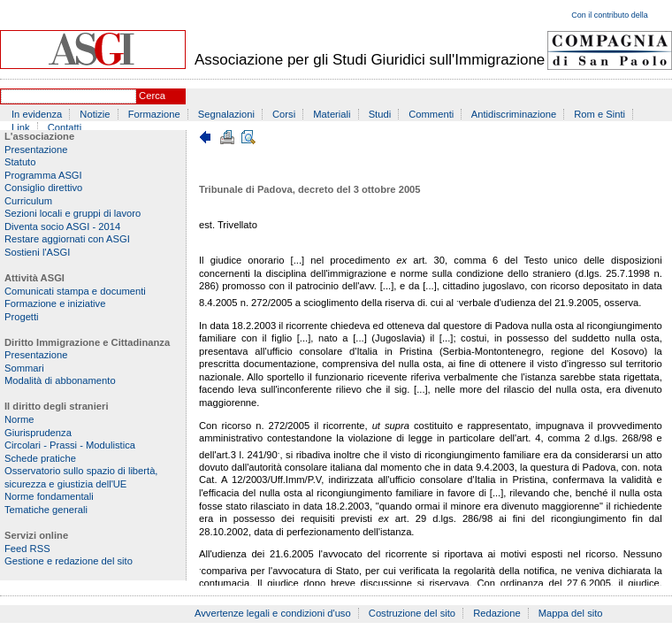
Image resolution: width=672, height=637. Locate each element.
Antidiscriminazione (514, 114)
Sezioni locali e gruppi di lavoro (73, 213)
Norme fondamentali (49, 496)
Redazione (497, 613)
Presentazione (36, 150)
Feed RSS (27, 549)
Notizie (95, 114)
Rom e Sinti (599, 114)
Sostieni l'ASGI (37, 252)
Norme (19, 419)
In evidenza (37, 114)
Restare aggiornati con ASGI (67, 239)
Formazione (154, 114)
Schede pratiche (40, 458)
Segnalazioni (226, 114)
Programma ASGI (43, 175)
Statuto (20, 162)
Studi (380, 114)
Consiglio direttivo (43, 188)
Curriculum (28, 201)
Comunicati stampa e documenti (75, 291)
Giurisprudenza (38, 433)
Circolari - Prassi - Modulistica (70, 445)
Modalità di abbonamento (60, 380)
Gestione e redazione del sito (69, 561)
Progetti (22, 317)
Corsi (284, 114)
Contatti (65, 127)
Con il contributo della (610, 15)
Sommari (24, 368)
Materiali (332, 114)
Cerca (152, 96)
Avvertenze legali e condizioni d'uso (273, 613)
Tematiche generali (46, 510)
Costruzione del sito (412, 613)
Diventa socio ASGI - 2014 (62, 226)
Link (21, 127)
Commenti (431, 114)
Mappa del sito (571, 613)
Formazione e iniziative (55, 303)
